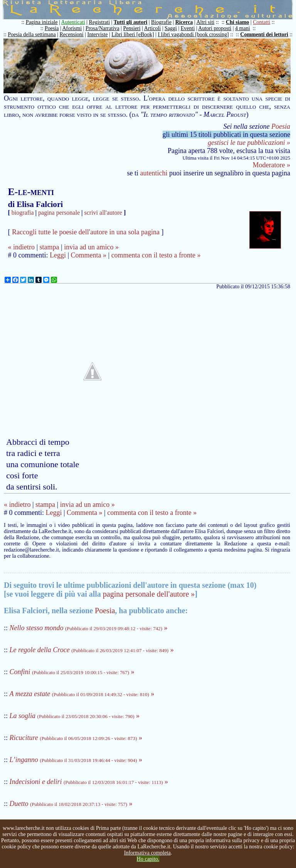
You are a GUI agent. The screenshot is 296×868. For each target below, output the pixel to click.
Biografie (161, 22)
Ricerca (184, 22)
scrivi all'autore (103, 213)
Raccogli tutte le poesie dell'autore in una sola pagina (86, 232)
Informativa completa (147, 853)
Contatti (262, 22)
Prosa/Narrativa (103, 28)
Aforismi (72, 28)
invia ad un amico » (91, 247)
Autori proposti (215, 28)
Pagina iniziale (42, 22)
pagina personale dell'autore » (149, 594)
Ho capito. (148, 859)
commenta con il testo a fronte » (156, 255)
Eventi (188, 28)
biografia (23, 213)
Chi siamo (237, 22)
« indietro (21, 247)
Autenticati (73, 22)
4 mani (243, 28)
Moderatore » (272, 165)
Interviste (98, 34)
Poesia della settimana (32, 34)
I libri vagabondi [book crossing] (193, 34)
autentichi (154, 173)
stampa (50, 247)
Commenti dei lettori (264, 34)
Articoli (153, 28)
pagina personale (59, 213)
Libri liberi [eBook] (133, 34)
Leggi (58, 255)
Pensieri (132, 28)
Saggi (171, 28)
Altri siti (205, 22)
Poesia (52, 28)
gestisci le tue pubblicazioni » (249, 143)
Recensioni (72, 34)
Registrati (99, 22)
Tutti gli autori (130, 22)
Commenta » (89, 255)
